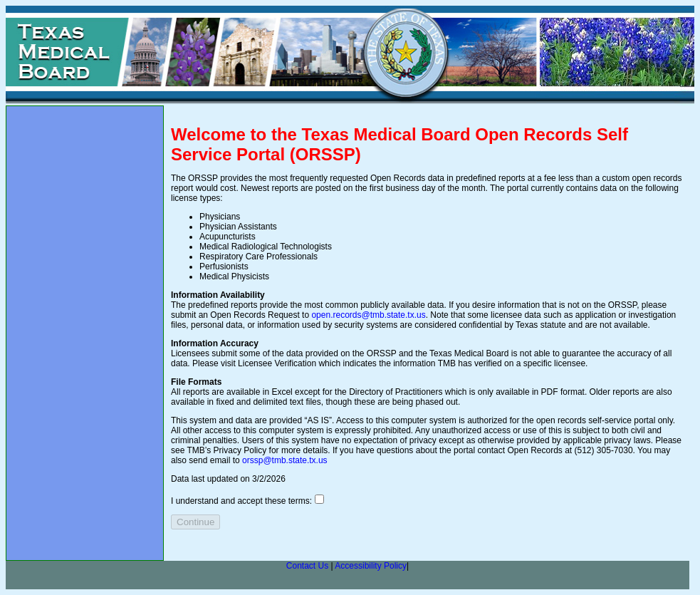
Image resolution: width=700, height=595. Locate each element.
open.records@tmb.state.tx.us (368, 315)
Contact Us (307, 566)
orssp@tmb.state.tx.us (285, 460)
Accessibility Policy (371, 566)
